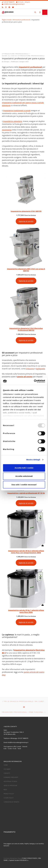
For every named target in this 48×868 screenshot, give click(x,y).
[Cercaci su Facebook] (9, 7)
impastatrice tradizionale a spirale (17, 110)
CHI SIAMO (7, 769)
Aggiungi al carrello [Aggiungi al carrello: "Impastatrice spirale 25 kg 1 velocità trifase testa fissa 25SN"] (26, 622)
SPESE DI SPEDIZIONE (10, 786)
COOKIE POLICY (9, 798)
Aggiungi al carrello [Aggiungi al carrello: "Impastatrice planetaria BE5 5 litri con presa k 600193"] (26, 281)
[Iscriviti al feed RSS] (3, 7)
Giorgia (7, 62)
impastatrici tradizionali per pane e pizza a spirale (23, 103)
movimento (7, 130)
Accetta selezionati (24, 476)
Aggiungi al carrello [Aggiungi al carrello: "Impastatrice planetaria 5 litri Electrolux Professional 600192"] (26, 340)
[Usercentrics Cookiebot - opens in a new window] (34, 381)
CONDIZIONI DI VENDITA (11, 802)
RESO (5, 790)
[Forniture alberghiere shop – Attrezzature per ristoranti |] (8, 12)
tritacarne (30, 369)
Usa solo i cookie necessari (24, 485)
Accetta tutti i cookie (24, 468)
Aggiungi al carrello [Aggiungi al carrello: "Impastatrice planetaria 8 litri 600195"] (26, 221)
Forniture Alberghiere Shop (12, 858)
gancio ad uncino (25, 377)
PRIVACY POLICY (9, 794)
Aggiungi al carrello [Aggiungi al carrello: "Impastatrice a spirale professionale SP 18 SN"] (26, 503)
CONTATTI (7, 773)
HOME (6, 765)
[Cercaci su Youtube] (13, 7)
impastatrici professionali (30, 67)
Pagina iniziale (7, 20)
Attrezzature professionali (21, 20)
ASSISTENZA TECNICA (10, 781)
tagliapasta (40, 369)
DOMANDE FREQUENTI (11, 777)
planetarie (6, 105)
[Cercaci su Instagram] (6, 7)
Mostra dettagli (33, 460)
